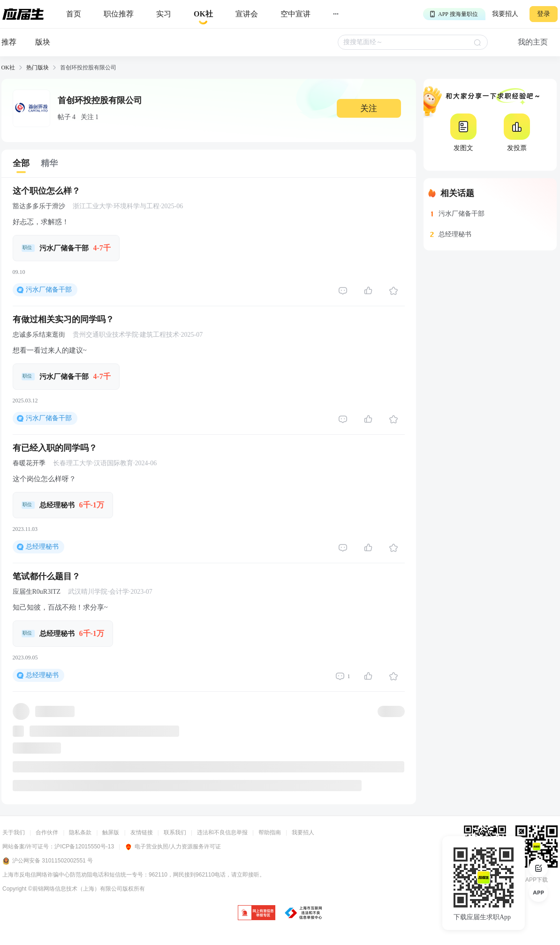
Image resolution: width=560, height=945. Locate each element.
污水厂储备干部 (49, 290)
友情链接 (142, 832)
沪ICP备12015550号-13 (84, 847)
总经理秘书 (42, 547)
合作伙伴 (47, 832)
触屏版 (111, 832)
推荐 (9, 42)
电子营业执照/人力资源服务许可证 (173, 847)
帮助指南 (270, 832)
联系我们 (175, 832)
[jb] (257, 913)
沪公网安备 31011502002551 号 (48, 861)
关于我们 (14, 832)
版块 (43, 42)
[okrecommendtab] (203, 14)
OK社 (8, 68)
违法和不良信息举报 (222, 832)
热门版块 (38, 68)
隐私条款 (80, 832)
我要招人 (505, 14)
